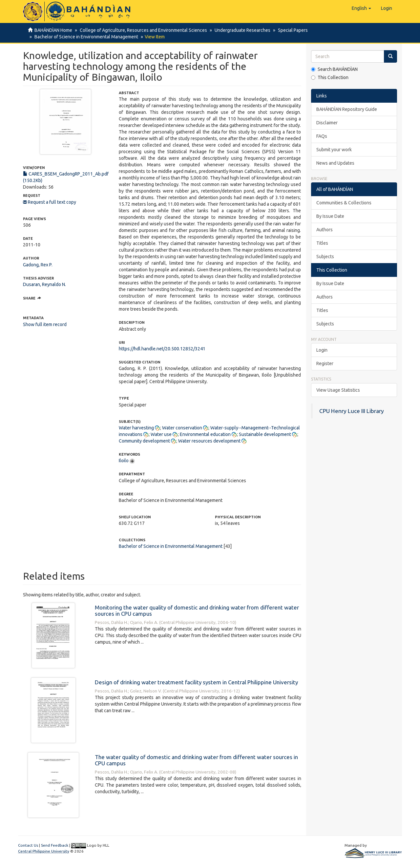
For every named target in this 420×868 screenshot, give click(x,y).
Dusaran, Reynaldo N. (44, 284)
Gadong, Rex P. (38, 265)
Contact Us (28, 845)
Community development (144, 441)
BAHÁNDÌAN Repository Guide (347, 109)
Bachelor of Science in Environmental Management (85, 37)
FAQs (322, 136)
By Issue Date (330, 216)
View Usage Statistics (338, 390)
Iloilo (124, 461)
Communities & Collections (344, 203)
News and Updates (335, 163)
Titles (322, 243)
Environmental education (205, 434)
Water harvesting (136, 428)
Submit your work (334, 150)
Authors (325, 230)
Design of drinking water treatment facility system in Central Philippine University (196, 682)
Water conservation (182, 428)
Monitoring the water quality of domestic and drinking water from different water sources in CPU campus (197, 610)
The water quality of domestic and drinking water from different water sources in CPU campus (196, 760)
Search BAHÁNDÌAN (334, 69)
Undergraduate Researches (241, 30)
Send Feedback (55, 845)
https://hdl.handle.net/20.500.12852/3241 (162, 349)
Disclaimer (327, 123)
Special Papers (290, 30)
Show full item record (45, 324)
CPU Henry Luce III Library (352, 411)
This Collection (330, 77)
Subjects (325, 257)
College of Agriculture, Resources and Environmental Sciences (142, 30)
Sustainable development (265, 434)
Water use (161, 434)
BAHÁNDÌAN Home (53, 30)
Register (325, 363)
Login (322, 350)
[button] (361, 8)
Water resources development (209, 441)
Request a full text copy (50, 202)
